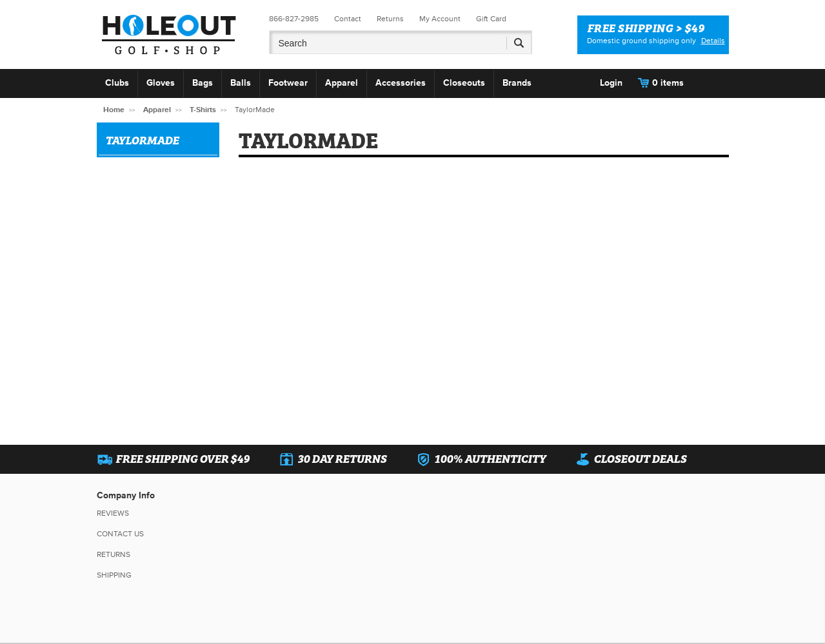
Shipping (114, 575)
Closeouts (464, 83)
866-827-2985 (294, 19)
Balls (241, 83)
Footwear (288, 83)
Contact (348, 19)
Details (713, 41)
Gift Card (491, 19)
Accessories (401, 83)
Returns (390, 19)
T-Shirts (203, 110)
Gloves (161, 83)
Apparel (342, 83)
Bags (203, 83)
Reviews (113, 513)
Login (611, 83)
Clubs (117, 83)
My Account (440, 19)
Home (114, 110)
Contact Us (120, 534)
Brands (517, 83)
